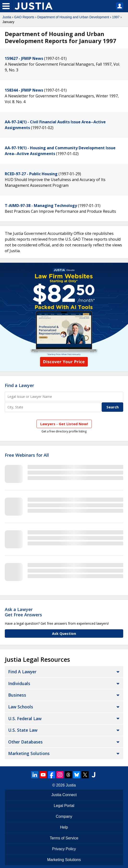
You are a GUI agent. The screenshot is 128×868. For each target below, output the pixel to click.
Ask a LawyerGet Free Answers (23, 612)
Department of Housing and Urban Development (73, 17)
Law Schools (21, 707)
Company (64, 816)
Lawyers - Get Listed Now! (64, 424)
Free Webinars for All (27, 455)
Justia (7, 17)
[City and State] (53, 407)
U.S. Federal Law (25, 718)
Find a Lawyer (19, 385)
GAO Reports (24, 17)
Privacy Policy (64, 849)
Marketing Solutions (29, 753)
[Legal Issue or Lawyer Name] (64, 397)
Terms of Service (64, 838)
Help (64, 827)
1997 (116, 17)
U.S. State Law (23, 730)
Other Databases (25, 742)
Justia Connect (64, 795)
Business (17, 695)
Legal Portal (64, 806)
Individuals (19, 683)
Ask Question (64, 633)
